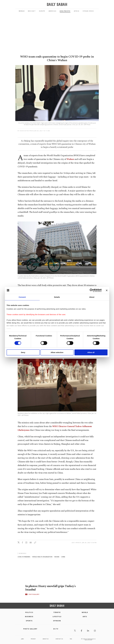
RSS (71, 639)
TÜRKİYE (57, 612)
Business (29, 617)
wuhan (57, 557)
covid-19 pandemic (24, 557)
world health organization (42, 557)
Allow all (91, 352)
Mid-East (32, 11)
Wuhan (70, 159)
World (22, 11)
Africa (77, 11)
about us (46, 639)
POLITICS (29, 612)
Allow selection (57, 352)
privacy (33, 639)
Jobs (22, 639)
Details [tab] (57, 297)
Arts (85, 617)
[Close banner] (107, 290)
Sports (29, 621)
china (63, 557)
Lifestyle (57, 617)
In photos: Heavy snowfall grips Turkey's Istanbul (51, 588)
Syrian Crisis (88, 11)
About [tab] (92, 297)
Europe (42, 11)
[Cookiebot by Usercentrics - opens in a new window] (91, 290)
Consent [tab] (22, 297)
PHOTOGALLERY (34, 594)
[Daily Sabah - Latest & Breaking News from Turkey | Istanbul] (57, 4)
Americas (52, 11)
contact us (59, 639)
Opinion (57, 621)
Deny (23, 352)
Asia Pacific (65, 11)
